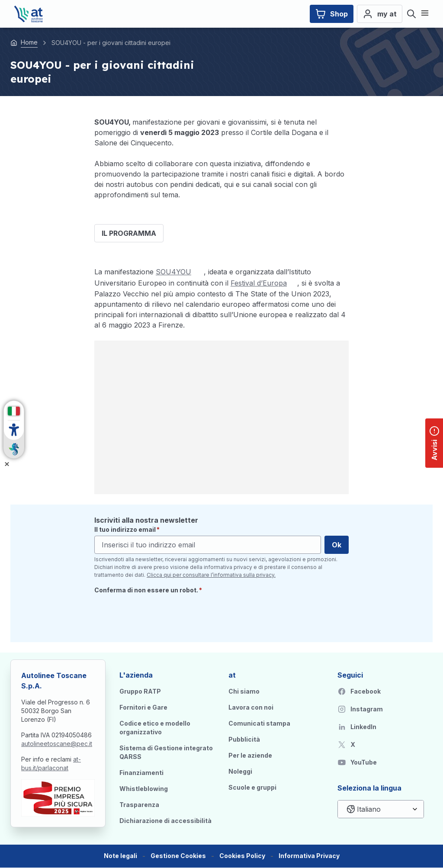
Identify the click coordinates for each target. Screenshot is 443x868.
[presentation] (160, 615)
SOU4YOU (173, 272)
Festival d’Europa (259, 283)
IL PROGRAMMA (129, 233)
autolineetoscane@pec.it (57, 744)
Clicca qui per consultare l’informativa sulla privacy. (211, 575)
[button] (178, 856)
